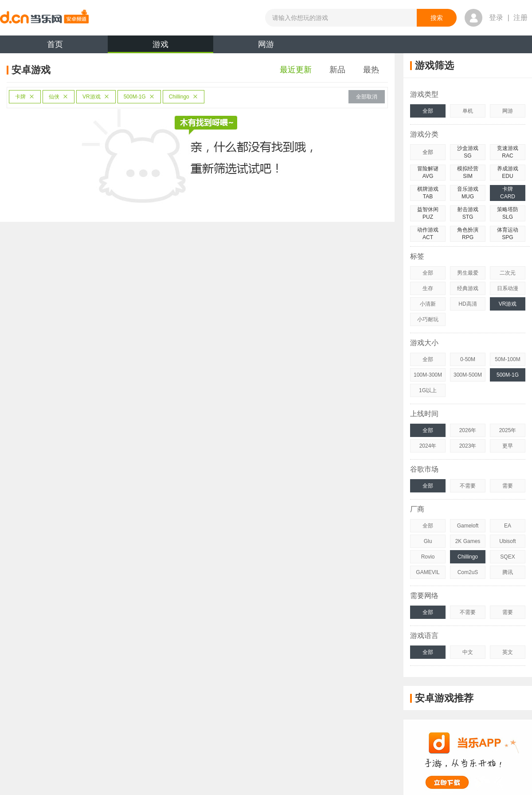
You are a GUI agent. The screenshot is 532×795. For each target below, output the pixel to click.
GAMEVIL (428, 572)
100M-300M (428, 375)
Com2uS (468, 572)
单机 (468, 111)
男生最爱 (468, 273)
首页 (55, 44)
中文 (468, 652)
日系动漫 (508, 288)
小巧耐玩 (428, 319)
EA (508, 526)
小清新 (428, 304)
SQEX (507, 557)
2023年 (468, 446)
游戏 (160, 47)
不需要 (468, 486)
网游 (266, 44)
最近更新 (296, 70)
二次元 (508, 273)
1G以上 (428, 390)
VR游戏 (96, 97)
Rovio (428, 557)
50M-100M (507, 359)
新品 (337, 70)
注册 (520, 18)
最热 (371, 70)
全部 (428, 111)
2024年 (428, 446)
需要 (508, 486)
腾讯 (508, 572)
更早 (508, 446)
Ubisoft (507, 541)
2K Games (468, 541)
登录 (496, 18)
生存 (428, 288)
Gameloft (468, 526)
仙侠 (59, 97)
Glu (428, 541)
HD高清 (467, 304)
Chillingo (184, 97)
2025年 (508, 430)
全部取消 (367, 97)
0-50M (468, 359)
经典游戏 (468, 288)
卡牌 (25, 97)
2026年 (468, 430)
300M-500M (468, 375)
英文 (508, 652)
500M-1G (139, 97)
